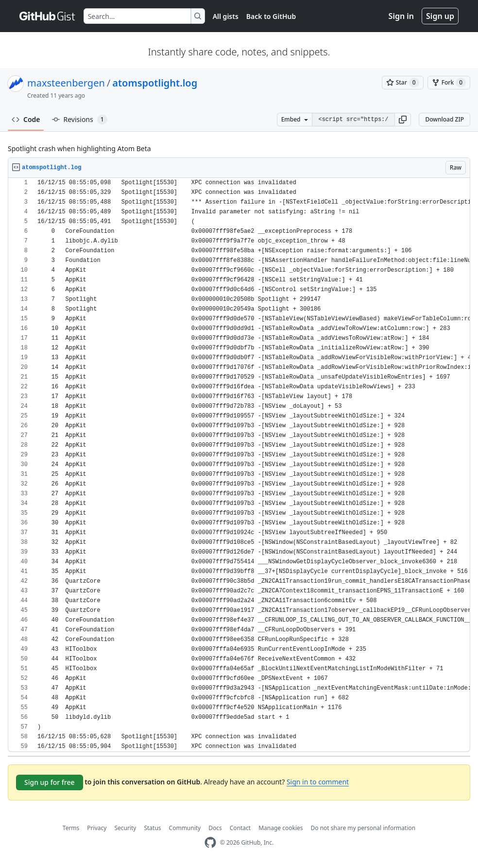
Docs (215, 828)
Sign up (440, 16)
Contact (240, 828)
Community (185, 828)
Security (125, 828)
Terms (71, 828)
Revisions (80, 120)
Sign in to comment (318, 782)
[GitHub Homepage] (210, 842)
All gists (226, 16)
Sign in (401, 16)
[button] (403, 120)
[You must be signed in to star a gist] (403, 83)
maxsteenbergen (66, 83)
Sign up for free (50, 782)
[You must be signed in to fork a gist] (449, 83)
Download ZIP (444, 119)
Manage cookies (281, 828)
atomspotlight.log (155, 83)
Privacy (97, 828)
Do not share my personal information (363, 828)
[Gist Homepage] (48, 16)
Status (152, 828)
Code (26, 119)
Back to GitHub (271, 16)
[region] (239, 465)
